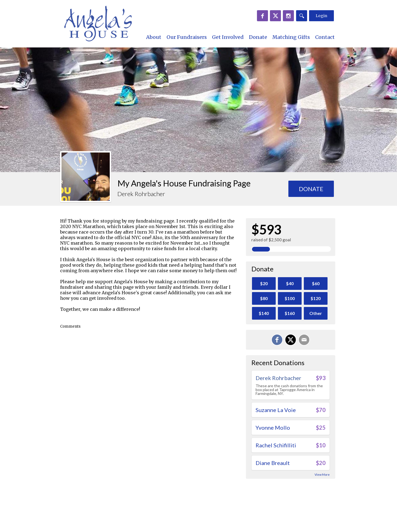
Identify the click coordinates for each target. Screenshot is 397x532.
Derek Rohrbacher (278, 378)
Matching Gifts (291, 37)
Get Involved (228, 37)
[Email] (304, 340)
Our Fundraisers (187, 37)
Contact (325, 37)
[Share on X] (291, 340)
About (154, 37)
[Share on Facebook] (277, 340)
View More (322, 474)
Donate (258, 37)
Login (321, 16)
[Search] (302, 16)
